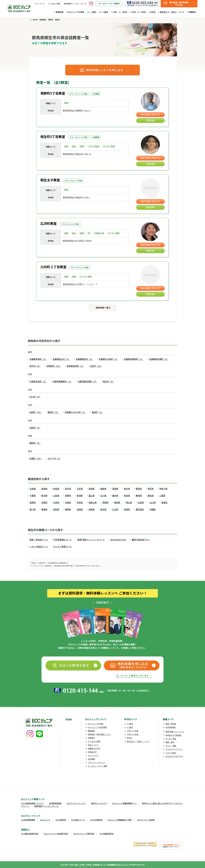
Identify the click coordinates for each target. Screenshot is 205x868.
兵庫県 (68, 502)
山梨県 (56, 496)
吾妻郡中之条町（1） (109, 359)
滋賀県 (33, 502)
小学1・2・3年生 (120, 12)
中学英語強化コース (63, 540)
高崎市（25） (36, 412)
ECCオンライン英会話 (146, 820)
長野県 (68, 496)
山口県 (153, 502)
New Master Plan (118, 540)
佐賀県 (80, 509)
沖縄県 (153, 509)
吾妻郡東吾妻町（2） (159, 359)
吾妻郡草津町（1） (38, 359)
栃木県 (127, 489)
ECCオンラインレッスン (76, 803)
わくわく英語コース (63, 546)
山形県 (80, 489)
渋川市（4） (35, 397)
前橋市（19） (36, 458)
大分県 (115, 509)
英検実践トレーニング (175, 732)
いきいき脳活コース (39, 546)
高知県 (56, 509)
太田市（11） (96, 366)
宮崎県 (127, 509)
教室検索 (60, 12)
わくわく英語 (171, 739)
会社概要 (91, 759)
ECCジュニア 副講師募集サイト (125, 803)
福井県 (115, 496)
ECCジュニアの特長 (76, 12)
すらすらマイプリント (174, 749)
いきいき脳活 (171, 753)
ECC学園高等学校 (107, 834)
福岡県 (68, 509)
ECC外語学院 (61, 820)
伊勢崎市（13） (54, 366)
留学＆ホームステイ (99, 803)
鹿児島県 (140, 509)
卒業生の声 (92, 752)
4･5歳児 (130, 727)
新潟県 (80, 496)
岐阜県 (127, 496)
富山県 (92, 496)
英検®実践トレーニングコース (91, 540)
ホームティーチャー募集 (97, 766)
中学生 (153, 12)
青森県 (44, 489)
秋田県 (56, 489)
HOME (69, 719)
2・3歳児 (92, 12)
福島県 (103, 489)
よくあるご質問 (54, 4)
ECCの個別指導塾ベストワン (32, 803)
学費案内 (192, 12)
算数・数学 (170, 742)
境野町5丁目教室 (53, 93)
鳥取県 (105, 502)
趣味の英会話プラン (141, 540)
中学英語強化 (171, 727)
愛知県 (151, 496)
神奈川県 (163, 489)
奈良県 (80, 502)
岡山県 (129, 502)
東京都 (44, 496)
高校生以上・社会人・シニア (172, 12)
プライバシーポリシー (97, 762)
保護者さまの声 (94, 748)
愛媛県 (44, 509)
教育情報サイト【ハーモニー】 (76, 4)
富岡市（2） (97, 412)
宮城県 (92, 489)
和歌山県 (93, 502)
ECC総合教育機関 (28, 820)
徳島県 (164, 502)
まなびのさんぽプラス (174, 756)
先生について (93, 745)
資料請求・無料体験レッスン (99, 734)
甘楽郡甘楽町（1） (38, 381)
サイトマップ (40, 4)
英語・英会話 (171, 724)
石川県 (103, 496)
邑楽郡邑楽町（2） (75, 366)
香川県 (33, 509)
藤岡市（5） (35, 443)
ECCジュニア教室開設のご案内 (120, 820)
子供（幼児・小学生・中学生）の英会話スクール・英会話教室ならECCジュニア (99, 865)
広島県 (141, 502)
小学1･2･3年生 (133, 731)
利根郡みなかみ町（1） (75, 412)
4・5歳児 (104, 12)
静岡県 (139, 496)
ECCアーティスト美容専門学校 (56, 834)
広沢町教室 (49, 223)
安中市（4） (35, 366)
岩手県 (68, 489)
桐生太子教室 (50, 180)
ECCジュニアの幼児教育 (97, 727)
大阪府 (56, 502)
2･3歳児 (130, 724)
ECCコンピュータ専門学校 (84, 834)
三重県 (162, 496)
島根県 (117, 502)
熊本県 (103, 509)
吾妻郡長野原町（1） (134, 359)
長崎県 (92, 509)
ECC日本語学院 (96, 820)
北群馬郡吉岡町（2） (88, 381)
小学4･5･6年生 (133, 734)
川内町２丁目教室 (53, 267)
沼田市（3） (35, 428)
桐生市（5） (109, 381)
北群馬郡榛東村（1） (62, 381)
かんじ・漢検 (171, 746)
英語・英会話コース (39, 540)
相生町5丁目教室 (53, 137)
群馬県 (139, 489)
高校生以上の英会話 (173, 735)
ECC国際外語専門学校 (30, 834)
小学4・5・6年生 (138, 12)
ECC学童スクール (78, 820)
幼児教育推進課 (55, 803)
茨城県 (115, 489)
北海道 (33, 489)
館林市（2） (53, 412)
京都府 (44, 502)
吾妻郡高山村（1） (61, 359)
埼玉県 (151, 489)
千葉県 (33, 496)
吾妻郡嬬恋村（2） (84, 359)
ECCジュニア (45, 820)
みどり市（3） (54, 458)
